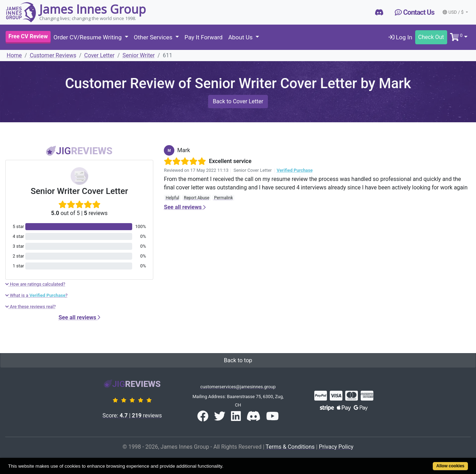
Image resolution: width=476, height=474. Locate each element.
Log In (400, 37)
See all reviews (79, 317)
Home (14, 55)
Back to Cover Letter (238, 101)
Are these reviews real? (31, 307)
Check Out (431, 37)
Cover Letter (99, 55)
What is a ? (36, 295)
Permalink (224, 198)
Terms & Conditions (290, 447)
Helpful (172, 198)
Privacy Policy (336, 447)
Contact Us (415, 12)
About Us (241, 37)
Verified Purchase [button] (295, 170)
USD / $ (454, 12)
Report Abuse (197, 198)
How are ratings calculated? (35, 284)
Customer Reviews (53, 55)
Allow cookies (450, 466)
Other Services (154, 37)
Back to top (238, 360)
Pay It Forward (204, 37)
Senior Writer (139, 55)
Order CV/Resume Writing (88, 37)
